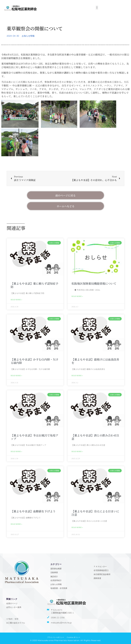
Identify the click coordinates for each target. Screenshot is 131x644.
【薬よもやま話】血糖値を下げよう (33, 511)
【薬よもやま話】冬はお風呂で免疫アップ (34, 437)
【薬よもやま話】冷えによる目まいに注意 (95, 513)
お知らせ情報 (28, 36)
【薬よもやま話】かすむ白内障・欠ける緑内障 (34, 361)
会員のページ (12, 603)
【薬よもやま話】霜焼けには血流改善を (95, 361)
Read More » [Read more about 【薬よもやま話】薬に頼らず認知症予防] (16, 299)
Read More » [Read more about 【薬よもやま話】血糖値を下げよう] (16, 524)
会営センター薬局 (14, 607)
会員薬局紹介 (56, 580)
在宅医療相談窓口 (101, 570)
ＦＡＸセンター (100, 567)
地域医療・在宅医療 (59, 588)
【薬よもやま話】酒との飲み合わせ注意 (95, 437)
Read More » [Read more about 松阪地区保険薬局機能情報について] (77, 296)
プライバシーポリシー (56, 637)
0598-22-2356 (58, 618)
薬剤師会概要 (56, 569)
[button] (97, 8)
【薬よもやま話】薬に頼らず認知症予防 (34, 285)
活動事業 (54, 573)
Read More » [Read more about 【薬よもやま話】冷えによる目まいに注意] (77, 527)
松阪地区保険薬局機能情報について (94, 283)
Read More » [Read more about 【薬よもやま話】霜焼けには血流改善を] (77, 375)
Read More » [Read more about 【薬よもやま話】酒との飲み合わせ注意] (77, 451)
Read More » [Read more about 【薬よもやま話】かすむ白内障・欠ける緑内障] (16, 375)
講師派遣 (97, 578)
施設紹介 (54, 577)
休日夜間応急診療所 (102, 574)
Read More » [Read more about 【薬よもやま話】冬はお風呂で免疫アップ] (16, 451)
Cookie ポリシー (74, 637)
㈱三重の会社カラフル (16, 623)
